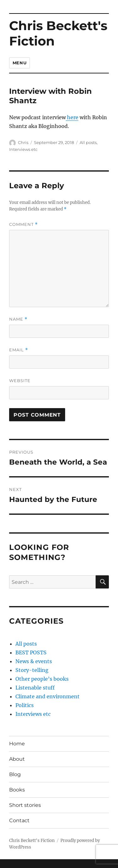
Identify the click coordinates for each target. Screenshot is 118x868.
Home (17, 744)
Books (17, 790)
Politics (25, 705)
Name (18, 319)
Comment (23, 224)
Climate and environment (48, 696)
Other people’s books (42, 679)
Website (20, 381)
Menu (20, 63)
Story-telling (32, 670)
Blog (15, 774)
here (72, 117)
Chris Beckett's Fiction (58, 33)
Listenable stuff (35, 688)
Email (19, 350)
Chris (23, 142)
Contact (19, 820)
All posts (88, 142)
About (17, 759)
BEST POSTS (31, 652)
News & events (34, 661)
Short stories (25, 805)
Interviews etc (23, 149)
